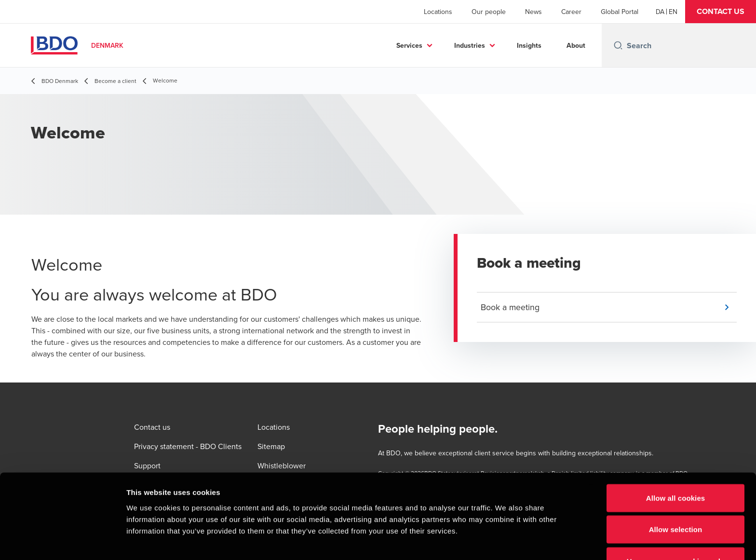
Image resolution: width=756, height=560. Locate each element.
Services (409, 45)
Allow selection (676, 473)
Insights (529, 45)
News (533, 12)
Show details (506, 541)
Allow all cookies (676, 441)
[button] (721, 12)
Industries (470, 45)
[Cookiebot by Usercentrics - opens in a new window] (62, 541)
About (576, 45)
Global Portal (620, 12)
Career (571, 12)
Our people (489, 12)
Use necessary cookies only (676, 504)
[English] (673, 12)
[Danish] (660, 12)
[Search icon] (618, 45)
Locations (438, 12)
